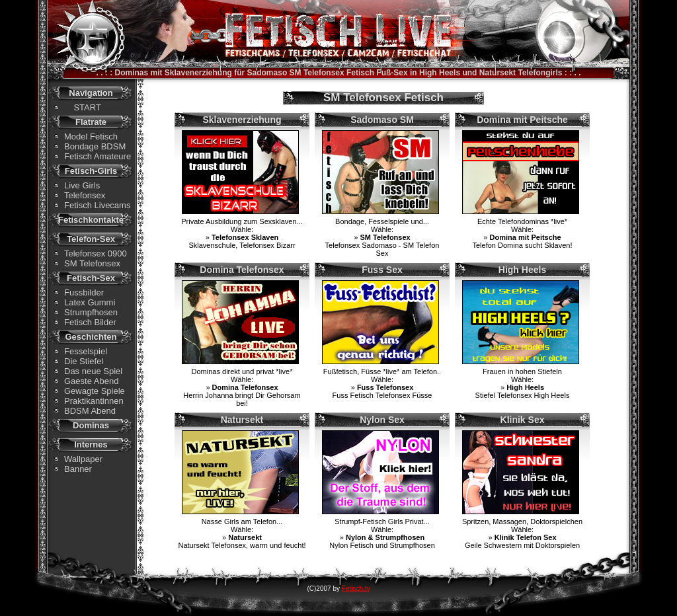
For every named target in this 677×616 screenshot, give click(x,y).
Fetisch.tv (356, 589)
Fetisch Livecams (97, 205)
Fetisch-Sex (91, 278)
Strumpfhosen (91, 312)
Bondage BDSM (95, 146)
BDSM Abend (90, 411)
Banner (78, 469)
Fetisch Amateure (98, 156)
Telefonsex (85, 195)
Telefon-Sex (91, 239)
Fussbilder (84, 292)
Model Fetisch (91, 136)
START (83, 107)
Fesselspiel (86, 351)
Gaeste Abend (91, 381)
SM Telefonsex (92, 263)
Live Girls (82, 185)
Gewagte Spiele (95, 391)
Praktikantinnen (94, 401)
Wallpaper (83, 459)
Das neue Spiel (93, 371)
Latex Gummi (90, 302)
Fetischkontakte (91, 220)
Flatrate (91, 122)
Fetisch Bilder (90, 322)
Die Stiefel (84, 361)
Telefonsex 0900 (96, 253)
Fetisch (360, 73)
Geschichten (91, 337)
